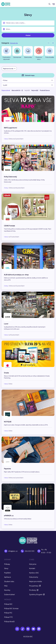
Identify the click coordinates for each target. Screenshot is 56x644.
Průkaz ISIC (8, 604)
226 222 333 (29, 551)
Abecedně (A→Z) (17, 90)
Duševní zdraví (9, 594)
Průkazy (7, 564)
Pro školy (34, 590)
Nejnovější (35, 90)
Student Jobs (9, 581)
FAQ (6, 586)
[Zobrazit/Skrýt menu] (54, 4)
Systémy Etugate (37, 594)
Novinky (7, 590)
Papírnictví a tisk (9, 69)
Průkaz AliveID (9, 621)
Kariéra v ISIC (34, 573)
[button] (53, 43)
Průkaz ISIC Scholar (11, 608)
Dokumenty (34, 577)
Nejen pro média (35, 581)
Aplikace (8, 577)
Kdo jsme (33, 564)
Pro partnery (35, 586)
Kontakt (32, 568)
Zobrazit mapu (28, 75)
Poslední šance (45, 90)
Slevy (6, 568)
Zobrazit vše (14, 43)
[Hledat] (50, 4)
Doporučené (6, 90)
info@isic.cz (13, 551)
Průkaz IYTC (9, 617)
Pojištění (7, 573)
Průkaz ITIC (8, 613)
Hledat (28, 35)
